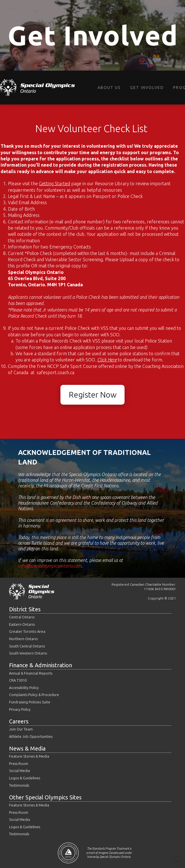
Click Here (107, 360)
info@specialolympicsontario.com (50, 566)
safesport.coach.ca (55, 372)
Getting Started (55, 184)
